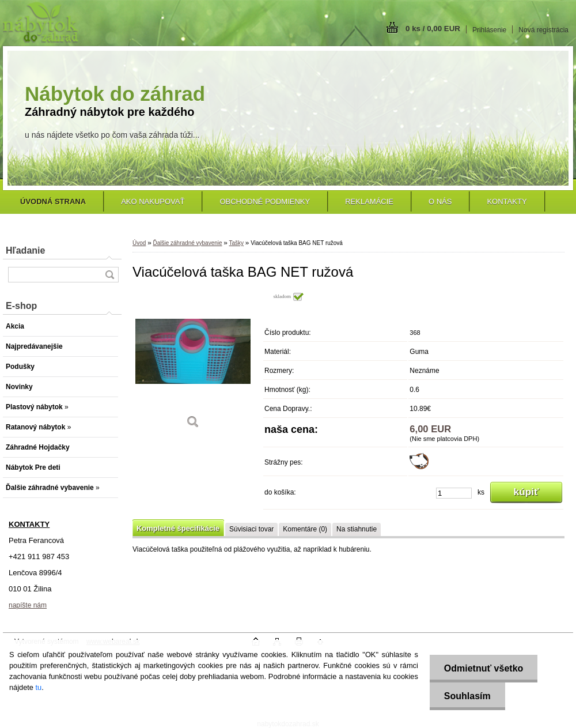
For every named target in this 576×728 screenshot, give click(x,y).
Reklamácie (369, 201)
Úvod (139, 243)
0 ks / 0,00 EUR (433, 29)
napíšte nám (28, 605)
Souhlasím (467, 696)
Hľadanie (25, 250)
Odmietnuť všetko (484, 668)
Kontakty (507, 201)
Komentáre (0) (305, 529)
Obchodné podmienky (265, 201)
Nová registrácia (543, 30)
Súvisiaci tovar (251, 529)
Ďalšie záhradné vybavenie (187, 243)
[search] (109, 275)
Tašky (237, 243)
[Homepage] (53, 201)
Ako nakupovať (153, 201)
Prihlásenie (489, 30)
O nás (440, 201)
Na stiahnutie (357, 529)
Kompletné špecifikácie (178, 528)
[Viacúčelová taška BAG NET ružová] (193, 364)
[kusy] (454, 493)
